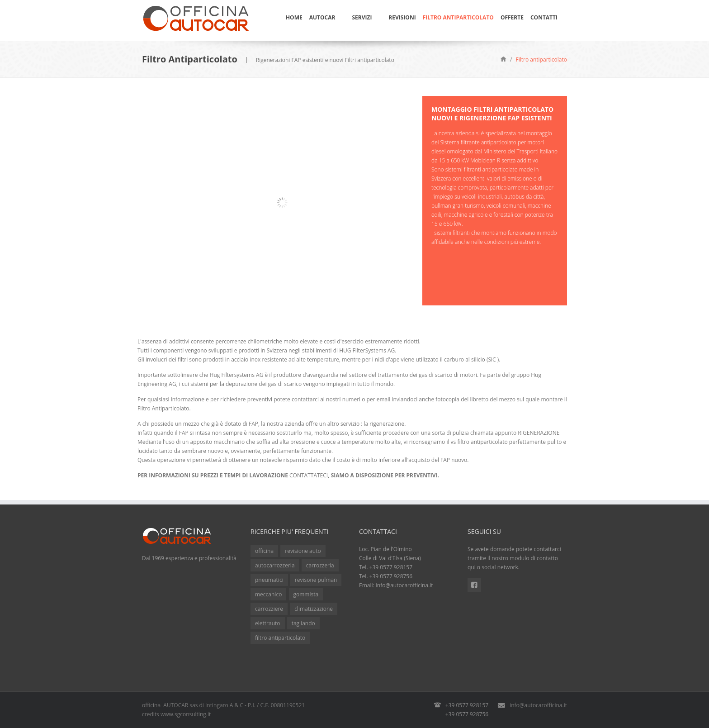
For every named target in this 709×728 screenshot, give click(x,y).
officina (264, 551)
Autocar (322, 17)
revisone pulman (316, 580)
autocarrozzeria (275, 565)
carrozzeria (320, 565)
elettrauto (268, 623)
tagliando (303, 623)
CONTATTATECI (309, 475)
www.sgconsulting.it (186, 714)
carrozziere (269, 609)
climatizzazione (314, 609)
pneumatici (269, 580)
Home (294, 17)
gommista (306, 594)
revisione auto (303, 551)
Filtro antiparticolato (541, 59)
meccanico (268, 594)
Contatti (544, 17)
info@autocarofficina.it (404, 585)
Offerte (512, 17)
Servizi (362, 17)
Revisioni (402, 17)
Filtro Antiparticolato (458, 17)
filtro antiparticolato (280, 638)
